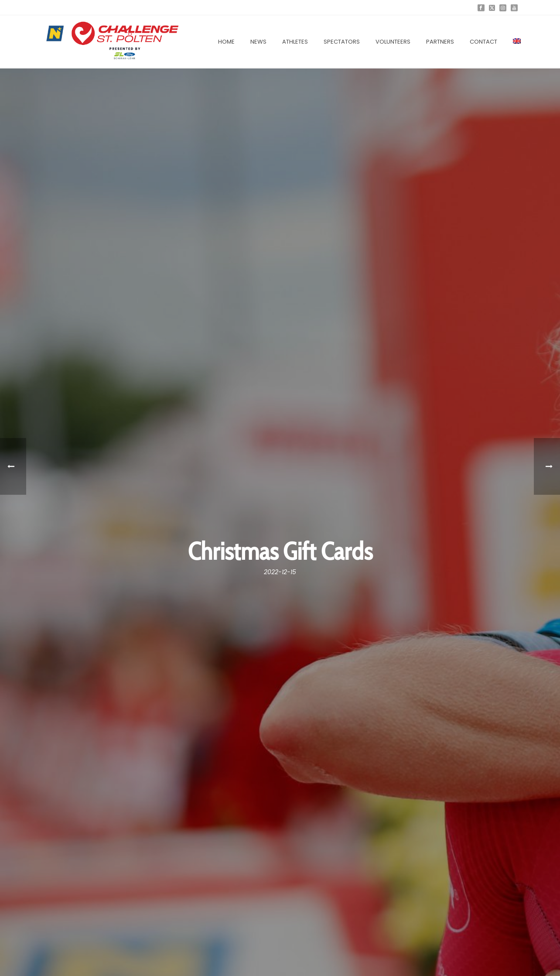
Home (226, 42)
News (258, 42)
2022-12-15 (280, 572)
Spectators (342, 42)
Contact (483, 42)
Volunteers (393, 42)
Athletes (295, 42)
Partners (440, 42)
